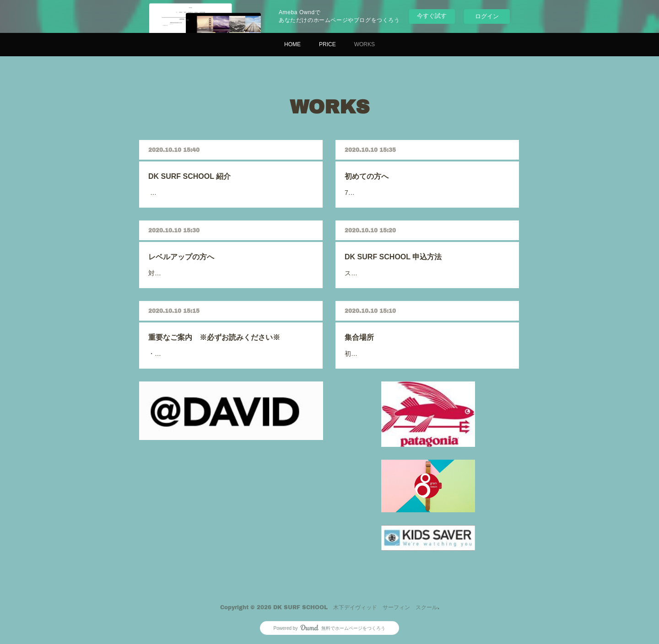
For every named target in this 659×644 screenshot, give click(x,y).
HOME (292, 44)
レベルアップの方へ (209, 255)
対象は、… (202, 263)
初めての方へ (400, 175)
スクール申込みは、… (405, 263)
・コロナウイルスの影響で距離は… (217, 344)
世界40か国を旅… (207, 182)
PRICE (327, 44)
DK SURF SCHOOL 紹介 (213, 175)
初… (394, 344)
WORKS (365, 44)
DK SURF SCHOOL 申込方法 (412, 256)
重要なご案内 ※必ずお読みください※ (224, 336)
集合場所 (397, 337)
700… (394, 182)
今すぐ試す (432, 16)
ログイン (487, 16)
